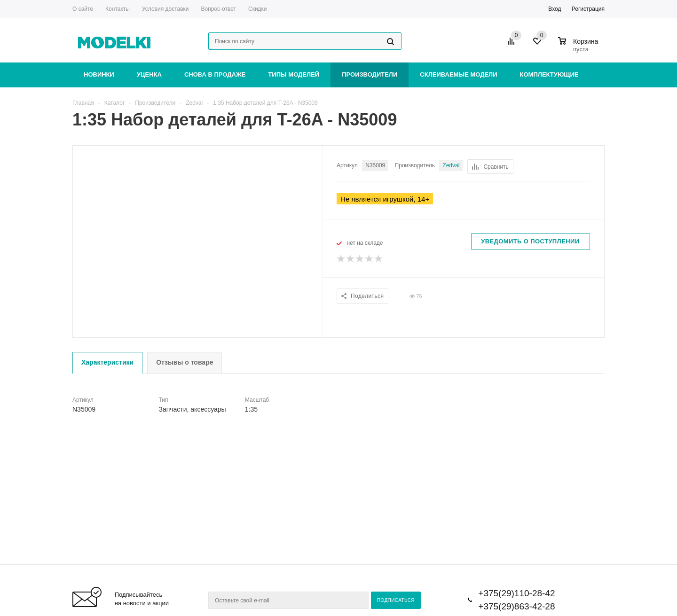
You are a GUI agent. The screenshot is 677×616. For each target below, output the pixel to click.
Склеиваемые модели (458, 74)
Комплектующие (549, 74)
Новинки (99, 74)
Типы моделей (294, 74)
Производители (370, 74)
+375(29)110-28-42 (516, 593)
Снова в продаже (215, 74)
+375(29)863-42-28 (516, 606)
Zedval (451, 165)
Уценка (149, 74)
